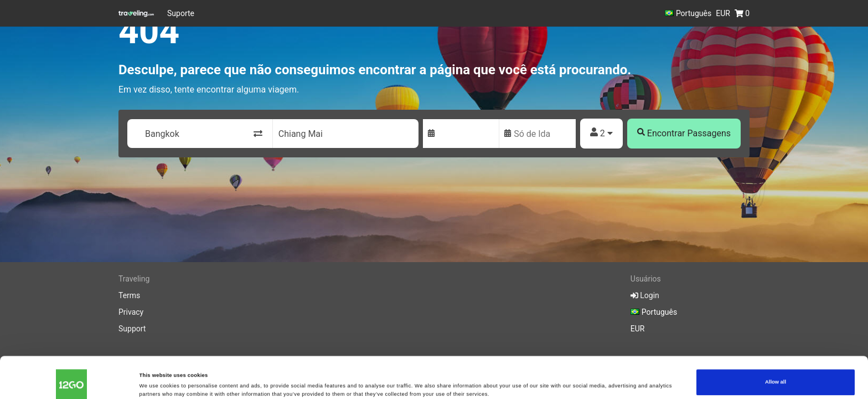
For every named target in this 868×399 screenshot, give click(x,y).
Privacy (131, 312)
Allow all (776, 347)
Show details (156, 378)
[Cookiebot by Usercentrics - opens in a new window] (72, 380)
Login (645, 295)
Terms (129, 295)
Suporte (181, 13)
